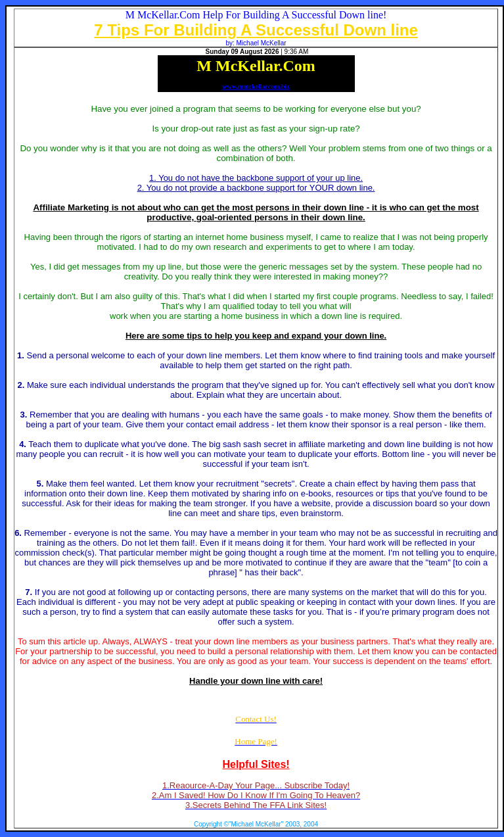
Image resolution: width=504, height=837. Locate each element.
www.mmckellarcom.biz (256, 86)
